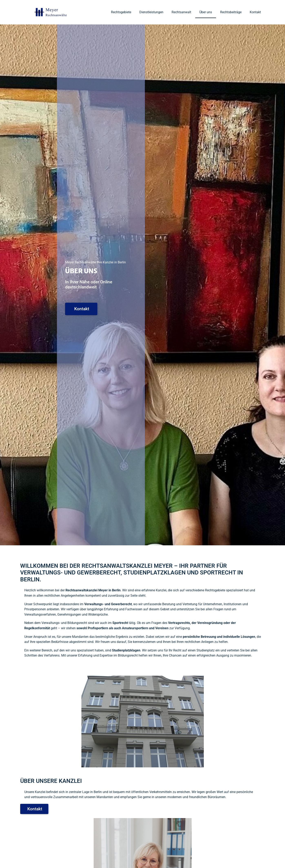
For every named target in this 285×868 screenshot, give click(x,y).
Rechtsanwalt (181, 12)
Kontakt (255, 12)
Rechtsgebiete (121, 12)
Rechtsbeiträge (231, 12)
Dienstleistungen (151, 12)
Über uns (206, 12)
